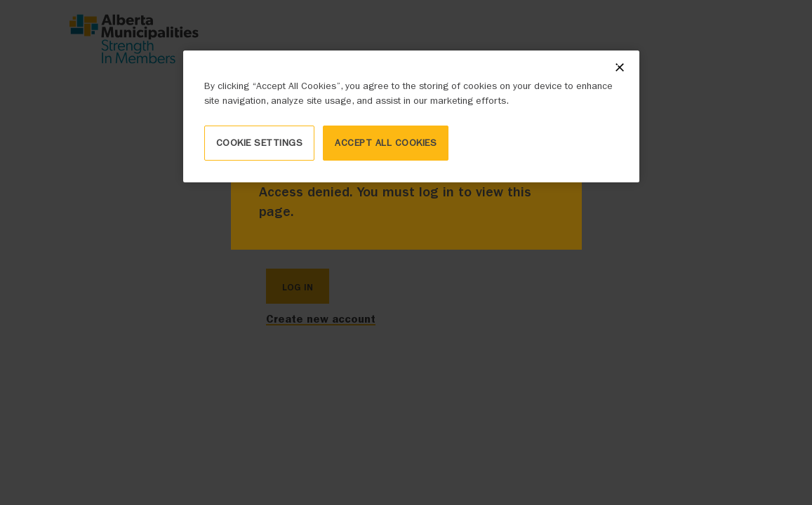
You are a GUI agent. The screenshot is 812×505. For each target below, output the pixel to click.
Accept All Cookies (386, 143)
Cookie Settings (260, 143)
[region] (411, 116)
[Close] (620, 67)
